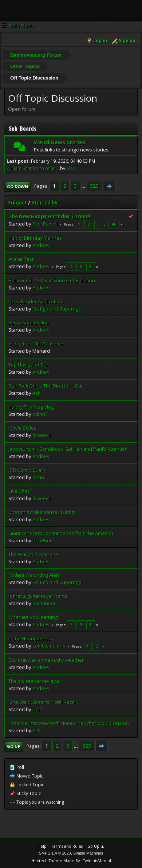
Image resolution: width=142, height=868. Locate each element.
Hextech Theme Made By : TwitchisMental (71, 861)
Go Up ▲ (96, 846)
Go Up (14, 746)
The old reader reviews (34, 681)
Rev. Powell (45, 224)
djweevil (42, 435)
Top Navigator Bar (28, 365)
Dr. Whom (43, 540)
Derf (37, 709)
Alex (71, 168)
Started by (45, 203)
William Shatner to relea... (33, 168)
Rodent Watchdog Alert (34, 575)
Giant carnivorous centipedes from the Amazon (61, 533)
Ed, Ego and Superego (57, 309)
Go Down (17, 186)
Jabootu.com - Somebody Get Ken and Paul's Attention (68, 449)
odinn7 (40, 414)
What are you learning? (34, 617)
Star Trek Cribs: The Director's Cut (46, 386)
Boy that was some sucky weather (46, 660)
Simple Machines (88, 853)
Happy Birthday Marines (35, 238)
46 (114, 224)
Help (42, 846)
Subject (17, 203)
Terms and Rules (67, 846)
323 (94, 186)
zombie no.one (49, 646)
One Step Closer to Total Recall (43, 702)
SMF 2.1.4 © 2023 (55, 853)
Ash (37, 393)
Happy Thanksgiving (31, 407)
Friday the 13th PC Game (36, 344)
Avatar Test (21, 259)
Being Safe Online (29, 323)
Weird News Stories (60, 142)
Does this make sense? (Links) (42, 512)
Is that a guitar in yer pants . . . (41, 596)
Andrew (41, 245)
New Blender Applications (37, 301)
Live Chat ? (20, 491)
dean (38, 477)
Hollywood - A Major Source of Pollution (52, 280)
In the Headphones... (31, 638)
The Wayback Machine (33, 554)
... (84, 186)
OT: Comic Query (27, 470)
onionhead (45, 603)
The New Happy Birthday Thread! (49, 216)
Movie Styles (22, 428)
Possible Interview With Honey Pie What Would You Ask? (70, 723)
